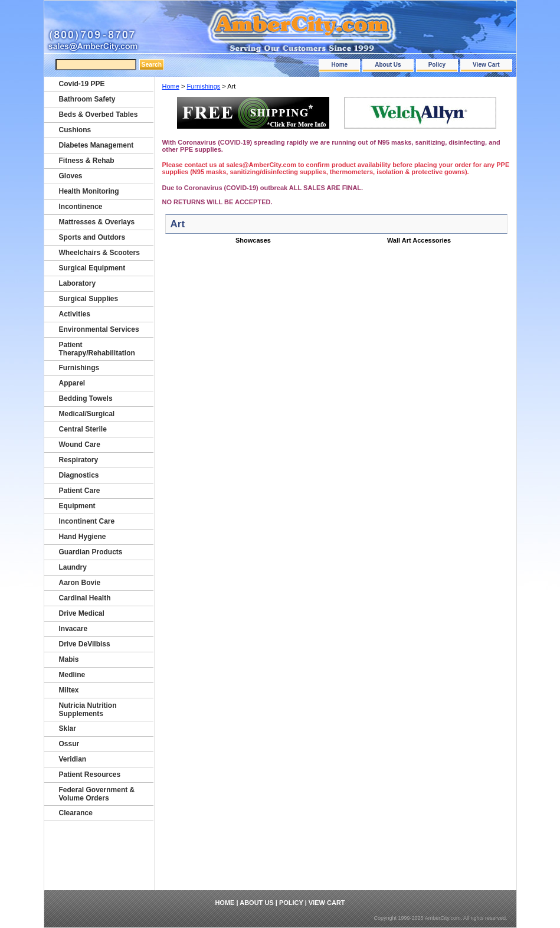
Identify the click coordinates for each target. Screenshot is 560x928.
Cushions (75, 130)
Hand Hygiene (83, 537)
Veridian (73, 759)
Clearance (76, 813)
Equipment (77, 506)
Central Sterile (83, 429)
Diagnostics (79, 475)
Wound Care (80, 445)
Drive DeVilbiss (85, 644)
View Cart (486, 65)
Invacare (73, 629)
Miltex (69, 690)
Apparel (72, 383)
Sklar (68, 728)
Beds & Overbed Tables (99, 115)
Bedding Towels (86, 398)
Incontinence (81, 207)
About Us (388, 65)
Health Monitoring (89, 191)
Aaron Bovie (80, 583)
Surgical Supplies (89, 299)
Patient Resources (90, 775)
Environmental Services (99, 329)
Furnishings (203, 86)
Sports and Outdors (92, 237)
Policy (437, 65)
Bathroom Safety (87, 99)
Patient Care (80, 491)
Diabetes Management (96, 145)
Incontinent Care (87, 521)
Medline (72, 675)
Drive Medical (82, 613)
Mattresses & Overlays (97, 222)
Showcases (253, 240)
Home (339, 65)
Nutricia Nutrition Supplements (88, 710)
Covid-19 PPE (82, 84)
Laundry (73, 567)
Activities (75, 314)
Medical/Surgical (87, 414)
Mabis (69, 659)
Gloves (71, 176)
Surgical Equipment (92, 268)
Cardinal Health (85, 598)
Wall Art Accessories (419, 240)
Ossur (69, 744)
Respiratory (79, 460)
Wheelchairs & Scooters (99, 253)
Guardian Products (91, 552)
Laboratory (78, 283)
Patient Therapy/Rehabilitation (97, 349)
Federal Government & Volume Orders (97, 794)
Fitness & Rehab (87, 161)
